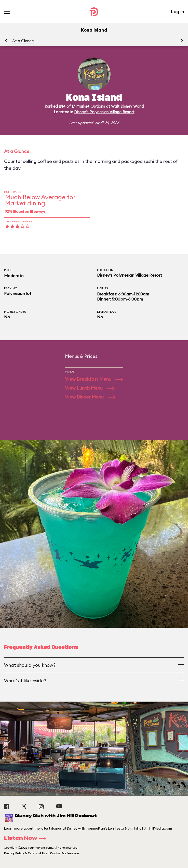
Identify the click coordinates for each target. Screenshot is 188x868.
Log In (177, 12)
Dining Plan (107, 312)
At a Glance (23, 41)
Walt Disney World (127, 106)
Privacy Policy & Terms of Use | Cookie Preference (42, 853)
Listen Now (27, 838)
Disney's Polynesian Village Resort (104, 112)
